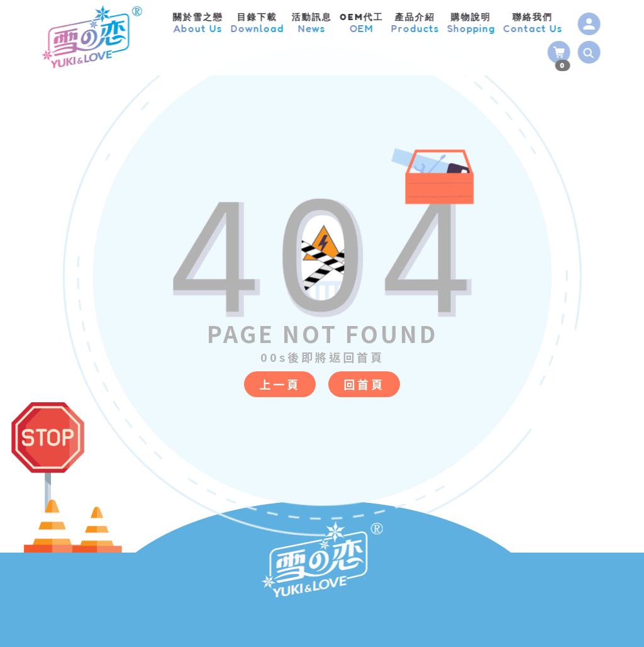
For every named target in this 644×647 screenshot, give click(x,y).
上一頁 (280, 384)
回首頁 (364, 384)
